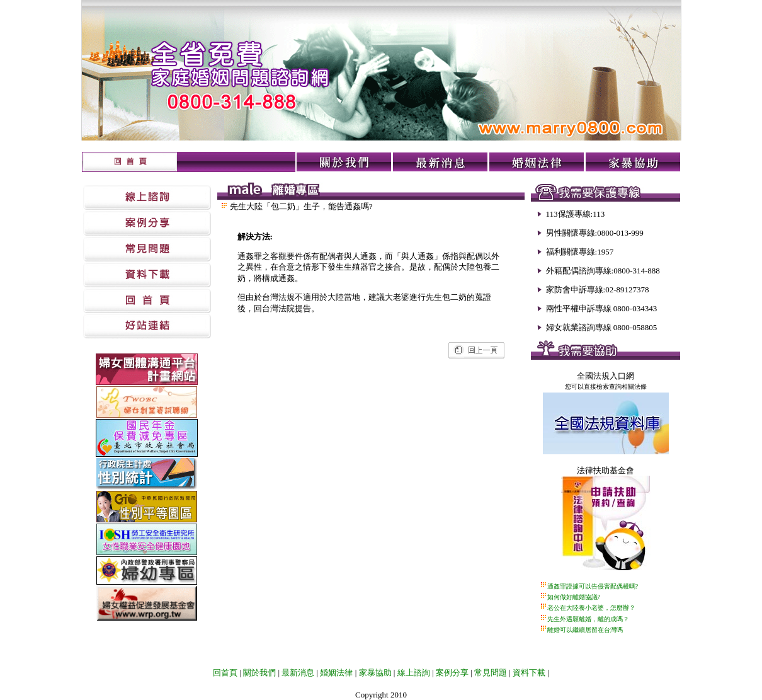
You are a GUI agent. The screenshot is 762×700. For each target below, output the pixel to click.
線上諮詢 (414, 673)
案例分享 (452, 673)
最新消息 (298, 673)
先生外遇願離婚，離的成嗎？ (588, 619)
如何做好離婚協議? (574, 597)
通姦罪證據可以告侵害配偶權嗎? (593, 586)
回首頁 (225, 673)
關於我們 (259, 673)
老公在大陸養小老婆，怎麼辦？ (591, 608)
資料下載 (529, 673)
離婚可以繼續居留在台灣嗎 (585, 630)
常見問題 (491, 673)
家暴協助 (375, 673)
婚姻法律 (336, 673)
